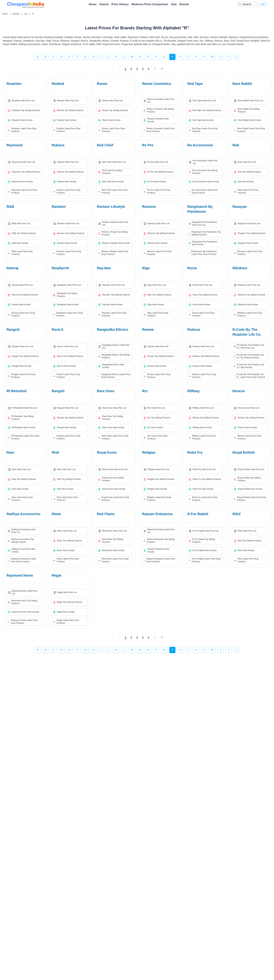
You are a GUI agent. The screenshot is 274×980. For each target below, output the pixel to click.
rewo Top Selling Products (67, 541)
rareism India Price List (156, 224)
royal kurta (107, 452)
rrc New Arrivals (153, 428)
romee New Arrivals (155, 366)
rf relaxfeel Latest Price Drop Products (23, 437)
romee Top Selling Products (158, 356)
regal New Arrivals (64, 612)
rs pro (148, 145)
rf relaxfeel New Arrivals (21, 428)
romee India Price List (156, 347)
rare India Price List (19, 470)
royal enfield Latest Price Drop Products (250, 499)
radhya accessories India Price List (21, 531)
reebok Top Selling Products (68, 111)
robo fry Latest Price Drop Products (203, 499)
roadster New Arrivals (20, 120)
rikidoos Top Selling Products (249, 295)
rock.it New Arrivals (64, 366)
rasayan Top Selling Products (250, 233)
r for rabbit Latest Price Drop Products (204, 560)
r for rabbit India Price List (204, 531)
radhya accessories (24, 514)
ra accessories (200, 145)
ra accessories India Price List (203, 162)
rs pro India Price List (156, 162)
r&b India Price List (19, 224)
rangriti (13, 330)
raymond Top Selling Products (24, 172)
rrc (145, 391)
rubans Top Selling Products (68, 172)
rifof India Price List (245, 531)
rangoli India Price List (66, 408)
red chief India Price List (112, 162)
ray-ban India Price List (111, 285)
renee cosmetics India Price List (159, 101)
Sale (174, 4)
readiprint (60, 268)
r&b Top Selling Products (22, 233)
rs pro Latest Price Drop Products (157, 191)
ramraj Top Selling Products (23, 295)
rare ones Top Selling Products (110, 418)
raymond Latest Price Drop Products (22, 191)
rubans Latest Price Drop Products (67, 191)
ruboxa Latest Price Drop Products (202, 376)
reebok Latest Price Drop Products (67, 130)
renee (102, 84)
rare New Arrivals (18, 489)
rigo (146, 268)
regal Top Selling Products (67, 602)
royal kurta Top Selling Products (111, 479)
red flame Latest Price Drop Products (113, 560)
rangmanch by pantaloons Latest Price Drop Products (203, 253)
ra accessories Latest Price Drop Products (203, 191)
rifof (236, 514)
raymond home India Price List (22, 592)
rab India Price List (245, 162)
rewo (56, 514)
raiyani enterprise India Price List (159, 531)
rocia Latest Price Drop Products (201, 314)
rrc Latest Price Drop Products (155, 437)
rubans (58, 145)
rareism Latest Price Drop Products (157, 253)
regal (56, 575)
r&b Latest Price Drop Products (20, 253)
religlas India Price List (156, 470)
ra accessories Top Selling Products (203, 172)
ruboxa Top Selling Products (204, 356)
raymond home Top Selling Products (22, 602)
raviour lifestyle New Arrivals (114, 243)
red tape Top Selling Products (205, 111)
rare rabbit (242, 84)
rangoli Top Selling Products (68, 418)
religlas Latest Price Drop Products (157, 499)
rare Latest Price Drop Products (20, 499)
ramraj (12, 268)
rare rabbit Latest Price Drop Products (249, 130)
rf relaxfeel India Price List (22, 408)
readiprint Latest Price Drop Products (68, 314)
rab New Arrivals (244, 182)
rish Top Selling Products (67, 479)
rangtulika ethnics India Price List (114, 346)
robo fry (195, 452)
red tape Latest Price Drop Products (203, 130)
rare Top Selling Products (22, 479)
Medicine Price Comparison (150, 4)
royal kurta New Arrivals (112, 489)
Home (93, 4)
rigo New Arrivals (154, 305)
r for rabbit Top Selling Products (202, 541)
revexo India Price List (246, 408)
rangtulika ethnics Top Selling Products (114, 356)
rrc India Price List (154, 408)
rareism (149, 207)
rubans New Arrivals (65, 182)
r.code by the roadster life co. (247, 332)
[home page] (26, 4)
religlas (149, 452)
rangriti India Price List (20, 347)
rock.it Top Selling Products (68, 356)
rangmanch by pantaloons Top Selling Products (205, 233)
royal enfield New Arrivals (248, 489)
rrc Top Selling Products (157, 418)
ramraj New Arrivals (19, 305)
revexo (239, 391)
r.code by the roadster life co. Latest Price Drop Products (249, 376)
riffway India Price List (201, 408)
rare (10, 452)
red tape (195, 84)
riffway (194, 391)
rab (236, 145)
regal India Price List (65, 593)
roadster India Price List (21, 101)
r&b (10, 207)
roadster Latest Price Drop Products (22, 130)
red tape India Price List (202, 101)
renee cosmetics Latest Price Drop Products (159, 130)
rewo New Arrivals (64, 551)
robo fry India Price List (202, 470)
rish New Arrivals (63, 489)
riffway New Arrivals (200, 428)
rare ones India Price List (112, 408)
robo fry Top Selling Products (205, 479)
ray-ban (104, 268)
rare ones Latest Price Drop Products (113, 437)
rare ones (106, 391)
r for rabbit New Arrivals (203, 551)
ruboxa (194, 330)
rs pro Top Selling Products (158, 172)
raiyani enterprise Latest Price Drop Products (159, 560)
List (26, 14)
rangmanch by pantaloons (200, 209)
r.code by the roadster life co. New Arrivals (249, 366)
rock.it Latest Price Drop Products (66, 376)
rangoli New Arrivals (65, 428)
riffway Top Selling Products (204, 418)
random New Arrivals (65, 243)
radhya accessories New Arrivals (21, 550)
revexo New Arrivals (245, 428)
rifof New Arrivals (244, 551)
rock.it (58, 330)
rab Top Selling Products (247, 172)
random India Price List (66, 224)
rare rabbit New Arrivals (247, 120)
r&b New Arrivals (18, 243)
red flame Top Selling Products (110, 541)
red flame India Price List (112, 531)
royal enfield (244, 452)
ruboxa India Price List (201, 347)
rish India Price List (64, 470)
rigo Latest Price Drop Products (156, 314)
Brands (184, 4)
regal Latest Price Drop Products (66, 622)
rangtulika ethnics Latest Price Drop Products (114, 376)
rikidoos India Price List (247, 285)
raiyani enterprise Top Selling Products (159, 541)
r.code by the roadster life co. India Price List (249, 346)
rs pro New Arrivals (155, 182)
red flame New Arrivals (111, 551)
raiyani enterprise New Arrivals (156, 550)
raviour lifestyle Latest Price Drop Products (113, 253)
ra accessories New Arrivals (204, 182)
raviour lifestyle (111, 207)
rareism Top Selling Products (159, 233)
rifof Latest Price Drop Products (246, 560)
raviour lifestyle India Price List (113, 224)
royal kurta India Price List (113, 470)
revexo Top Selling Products (249, 418)
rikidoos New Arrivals (246, 305)
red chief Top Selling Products (110, 172)
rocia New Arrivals (199, 305)
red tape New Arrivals (201, 120)
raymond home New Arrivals (23, 612)
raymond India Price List (21, 162)
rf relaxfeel (17, 391)
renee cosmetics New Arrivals (156, 120)
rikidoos (240, 268)
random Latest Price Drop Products (67, 253)
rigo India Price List (155, 285)
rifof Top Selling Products (248, 541)
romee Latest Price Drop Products (157, 376)
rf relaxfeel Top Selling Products (21, 418)
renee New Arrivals (109, 120)
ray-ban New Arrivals (110, 305)
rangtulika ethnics (113, 330)
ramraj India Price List (20, 285)
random (59, 207)
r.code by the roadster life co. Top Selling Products (249, 356)
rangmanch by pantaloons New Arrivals (203, 243)
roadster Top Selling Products (24, 111)
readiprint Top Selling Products (65, 295)
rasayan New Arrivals (246, 243)
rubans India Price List (66, 162)
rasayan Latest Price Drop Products (248, 253)
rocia (192, 268)
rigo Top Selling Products (157, 295)
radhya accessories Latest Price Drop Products (22, 560)
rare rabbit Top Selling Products (246, 110)
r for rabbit (198, 514)
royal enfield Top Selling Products (247, 479)
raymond (14, 145)
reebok (58, 84)
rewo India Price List (65, 531)
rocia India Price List (200, 285)
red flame (106, 514)
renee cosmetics (157, 84)
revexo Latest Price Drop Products (247, 437)
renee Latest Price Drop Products (111, 130)
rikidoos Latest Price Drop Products (248, 314)
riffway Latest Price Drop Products (202, 437)
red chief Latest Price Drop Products (113, 191)
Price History (120, 4)
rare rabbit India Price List (248, 101)
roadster (14, 84)
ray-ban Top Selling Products (114, 295)
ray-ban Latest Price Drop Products (112, 314)
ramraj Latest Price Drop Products (21, 314)
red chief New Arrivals (111, 182)
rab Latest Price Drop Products (246, 191)
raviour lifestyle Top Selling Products (113, 233)
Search (104, 4)
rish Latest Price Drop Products (65, 499)
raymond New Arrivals (20, 182)
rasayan (240, 207)
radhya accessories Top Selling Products (21, 541)
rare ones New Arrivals (111, 428)
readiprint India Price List (67, 285)
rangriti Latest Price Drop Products (21, 376)
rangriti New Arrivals (19, 366)
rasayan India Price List (247, 224)
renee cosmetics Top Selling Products (159, 110)
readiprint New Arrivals (66, 305)
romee (148, 330)
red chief (105, 145)
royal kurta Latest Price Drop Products (113, 499)
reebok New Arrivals (65, 120)
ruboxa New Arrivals (200, 366)
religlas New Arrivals (155, 489)
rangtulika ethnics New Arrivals (111, 366)
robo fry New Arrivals (201, 489)
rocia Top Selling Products (203, 295)
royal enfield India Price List (249, 470)
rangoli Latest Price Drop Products (67, 437)
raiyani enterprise (157, 514)
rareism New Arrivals (155, 243)
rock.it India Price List (65, 347)
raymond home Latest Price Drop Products (23, 622)
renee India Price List (110, 101)
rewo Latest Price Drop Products (66, 560)
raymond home (20, 575)
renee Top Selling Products (113, 111)
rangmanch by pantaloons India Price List (203, 224)
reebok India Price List (66, 101)
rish (55, 452)
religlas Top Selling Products (159, 479)
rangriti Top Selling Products (23, 356)
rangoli (58, 391)
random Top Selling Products (69, 233)
